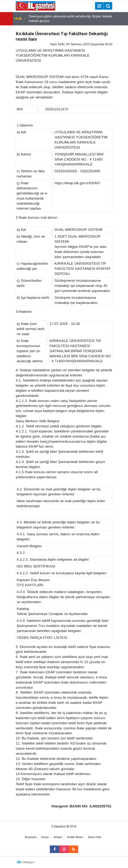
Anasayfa (31, 837)
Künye (45, 837)
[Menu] (99, 6)
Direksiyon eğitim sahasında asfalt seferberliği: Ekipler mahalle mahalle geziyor (70, 19)
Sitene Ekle (95, 837)
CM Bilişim (28, 862)
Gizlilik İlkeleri (75, 837)
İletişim (58, 837)
